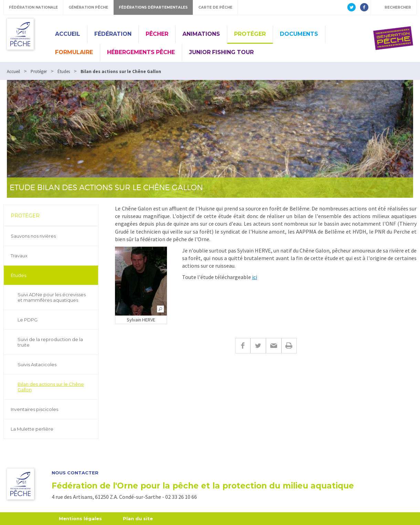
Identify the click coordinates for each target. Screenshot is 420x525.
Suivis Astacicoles (37, 364)
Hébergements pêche (141, 52)
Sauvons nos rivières (33, 236)
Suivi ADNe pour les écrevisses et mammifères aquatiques (52, 297)
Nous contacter (75, 473)
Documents (299, 34)
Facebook (243, 346)
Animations (201, 34)
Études (18, 275)
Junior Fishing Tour (221, 52)
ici (255, 277)
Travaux (19, 256)
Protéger (250, 34)
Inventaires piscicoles (34, 409)
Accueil (68, 34)
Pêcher (157, 34)
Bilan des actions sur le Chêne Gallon (51, 387)
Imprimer (289, 346)
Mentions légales (80, 518)
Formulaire (74, 52)
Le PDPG (28, 320)
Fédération (113, 34)
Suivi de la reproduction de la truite (50, 342)
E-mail (274, 346)
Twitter (258, 346)
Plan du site (138, 518)
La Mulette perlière (32, 429)
